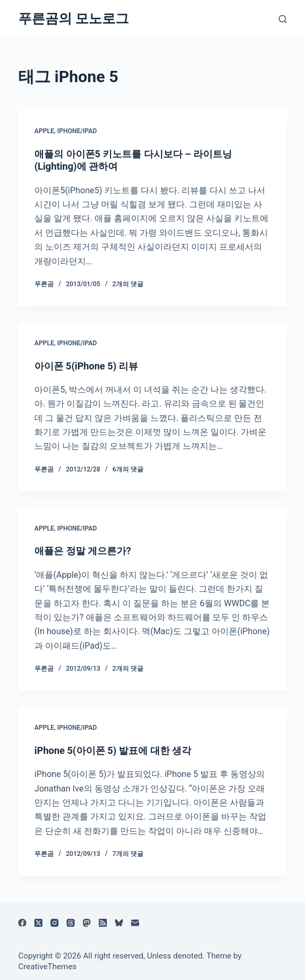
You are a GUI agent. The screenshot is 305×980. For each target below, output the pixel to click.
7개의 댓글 (128, 854)
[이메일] (135, 923)
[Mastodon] (87, 923)
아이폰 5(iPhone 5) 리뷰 (86, 366)
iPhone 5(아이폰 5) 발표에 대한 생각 (113, 750)
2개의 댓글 (128, 284)
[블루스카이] (119, 923)
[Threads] (71, 923)
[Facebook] (22, 923)
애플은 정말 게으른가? (83, 551)
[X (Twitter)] (38, 923)
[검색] (283, 19)
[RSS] (103, 923)
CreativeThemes (48, 967)
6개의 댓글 (128, 469)
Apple (44, 131)
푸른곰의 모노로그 (74, 19)
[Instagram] (55, 923)
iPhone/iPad (77, 131)
